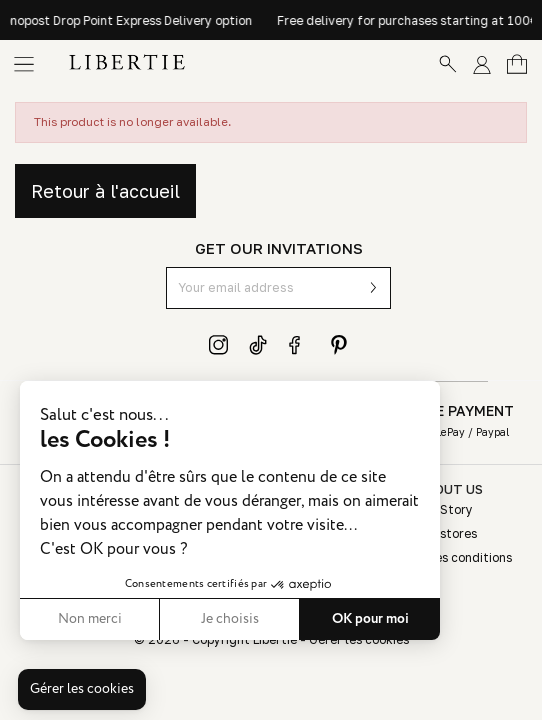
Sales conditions (464, 557)
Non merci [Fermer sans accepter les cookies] (90, 619)
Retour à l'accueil (105, 191)
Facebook (299, 345)
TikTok (259, 345)
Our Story (444, 509)
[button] (82, 690)
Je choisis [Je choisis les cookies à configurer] (230, 619)
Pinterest (339, 345)
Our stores (446, 533)
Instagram (219, 345)
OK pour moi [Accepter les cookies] (370, 619)
